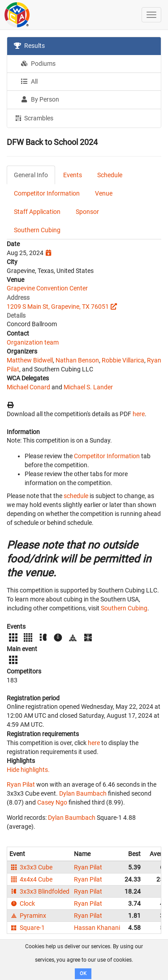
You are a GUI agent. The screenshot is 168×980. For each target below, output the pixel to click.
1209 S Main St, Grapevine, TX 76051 (58, 307)
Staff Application (37, 212)
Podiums (38, 64)
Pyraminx (28, 916)
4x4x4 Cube (31, 879)
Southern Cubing (37, 230)
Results (29, 46)
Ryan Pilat (21, 784)
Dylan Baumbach (83, 793)
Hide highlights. (28, 770)
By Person (40, 99)
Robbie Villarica (123, 360)
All (29, 81)
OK (83, 974)
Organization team (33, 342)
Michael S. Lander (88, 387)
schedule (76, 496)
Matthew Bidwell (30, 360)
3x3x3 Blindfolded (39, 891)
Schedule (110, 175)
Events (73, 175)
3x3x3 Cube (31, 867)
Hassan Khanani (97, 928)
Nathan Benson (77, 360)
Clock (22, 903)
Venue (104, 193)
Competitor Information (47, 193)
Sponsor (87, 212)
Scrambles (34, 118)
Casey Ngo (52, 802)
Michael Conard (28, 387)
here (139, 414)
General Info (31, 175)
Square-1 (27, 928)
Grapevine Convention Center (47, 288)
